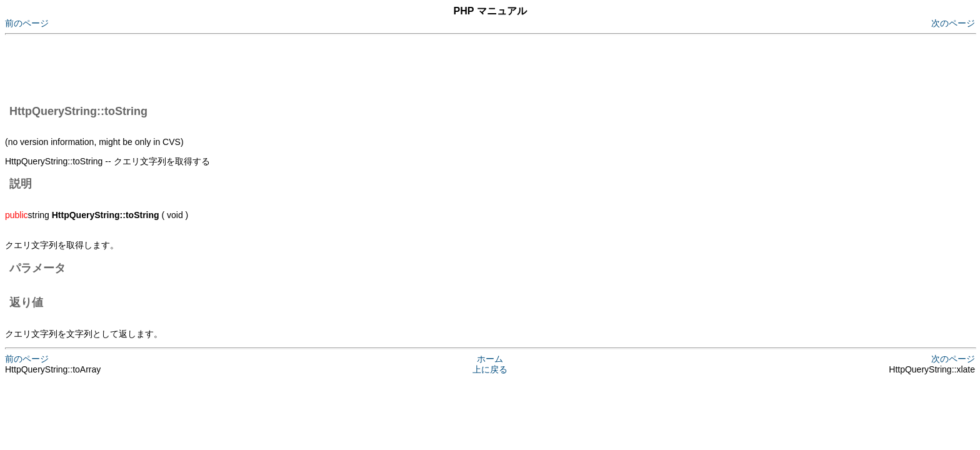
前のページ (27, 23)
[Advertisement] (232, 67)
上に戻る (490, 369)
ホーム (490, 359)
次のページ (953, 23)
